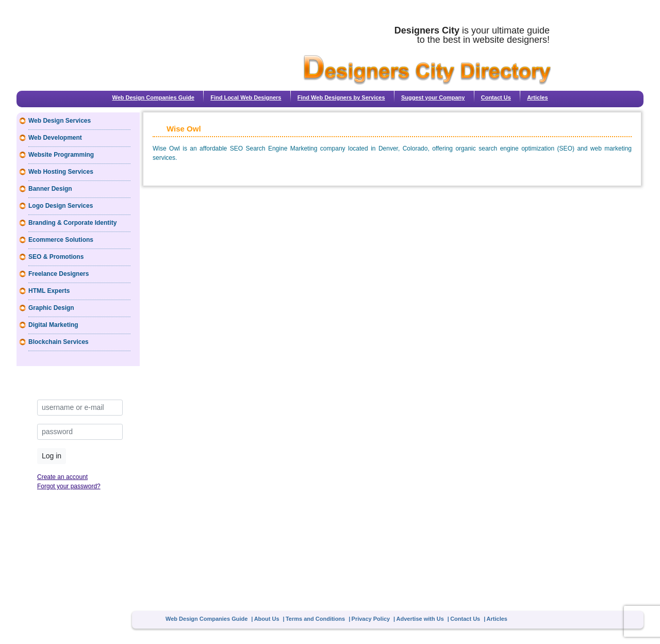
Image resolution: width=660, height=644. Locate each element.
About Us (267, 619)
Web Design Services (60, 121)
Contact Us (496, 97)
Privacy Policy (371, 619)
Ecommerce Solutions (61, 240)
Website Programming (61, 155)
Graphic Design (51, 308)
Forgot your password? (69, 486)
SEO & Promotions (56, 257)
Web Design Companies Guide (153, 97)
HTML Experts (49, 291)
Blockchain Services (59, 342)
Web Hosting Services (61, 172)
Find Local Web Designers (246, 97)
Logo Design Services (61, 206)
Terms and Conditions (315, 619)
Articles (537, 97)
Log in (52, 456)
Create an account (62, 477)
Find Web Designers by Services (341, 97)
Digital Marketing (53, 325)
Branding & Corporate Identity (72, 223)
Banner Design (50, 189)
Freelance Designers (59, 274)
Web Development (55, 138)
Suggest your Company (433, 97)
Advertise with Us (420, 619)
